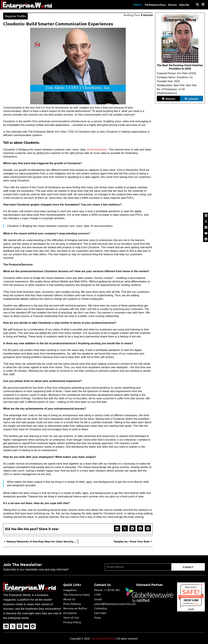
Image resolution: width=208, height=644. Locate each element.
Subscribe (183, 5)
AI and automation (98, 149)
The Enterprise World (103, 638)
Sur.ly (196, 603)
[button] (117, 528)
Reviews (170, 5)
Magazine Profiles (17, 16)
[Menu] (203, 4)
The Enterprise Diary (150, 5)
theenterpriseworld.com (191, 596)
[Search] (197, 4)
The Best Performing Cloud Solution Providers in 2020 (180, 67)
